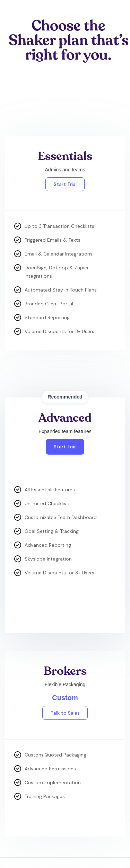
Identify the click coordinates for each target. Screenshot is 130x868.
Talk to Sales (65, 713)
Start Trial (65, 184)
